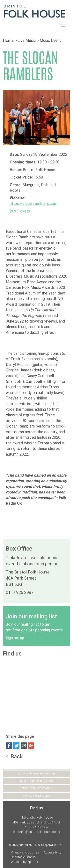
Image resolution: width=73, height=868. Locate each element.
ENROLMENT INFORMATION (36, 788)
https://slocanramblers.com (34, 203)
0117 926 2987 (38, 827)
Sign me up (15, 638)
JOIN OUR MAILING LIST (37, 796)
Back (14, 756)
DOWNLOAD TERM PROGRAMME (36, 774)
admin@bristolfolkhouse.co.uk (38, 832)
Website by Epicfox (24, 862)
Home (8, 40)
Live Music (27, 40)
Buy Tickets (20, 211)
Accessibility (52, 852)
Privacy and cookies (25, 852)
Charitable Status (23, 857)
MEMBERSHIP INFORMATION (36, 781)
